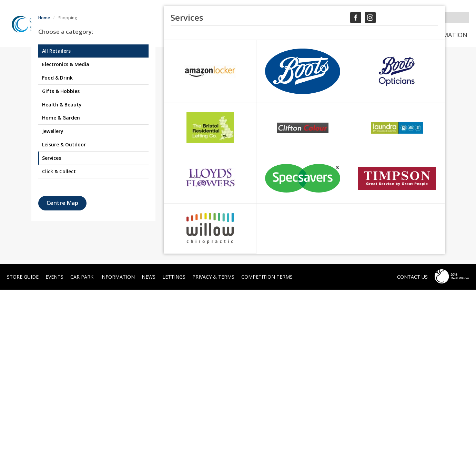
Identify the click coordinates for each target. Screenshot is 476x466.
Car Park (398, 35)
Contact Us (412, 453)
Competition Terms (267, 453)
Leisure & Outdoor (64, 321)
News (363, 35)
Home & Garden (61, 294)
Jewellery (53, 307)
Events (330, 35)
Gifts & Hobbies (61, 267)
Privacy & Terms (213, 453)
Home (44, 194)
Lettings (174, 453)
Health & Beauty (62, 281)
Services (52, 334)
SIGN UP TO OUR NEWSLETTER (265, 17)
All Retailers (56, 227)
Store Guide (287, 35)
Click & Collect (59, 348)
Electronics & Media (66, 241)
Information (446, 35)
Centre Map (62, 379)
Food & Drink (57, 254)
